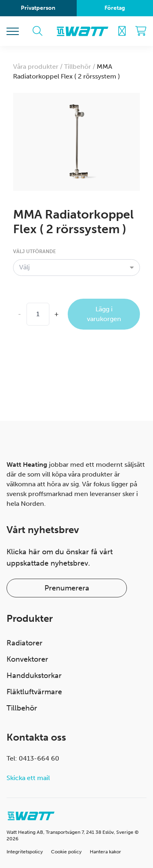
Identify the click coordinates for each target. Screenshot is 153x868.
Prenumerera (67, 588)
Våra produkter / (39, 67)
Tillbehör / (80, 67)
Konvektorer (27, 659)
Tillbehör (22, 708)
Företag (115, 8)
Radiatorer (24, 643)
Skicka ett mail (28, 778)
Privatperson (38, 8)
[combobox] (76, 267)
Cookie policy (66, 852)
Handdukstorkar (34, 676)
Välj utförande (34, 251)
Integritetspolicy (25, 852)
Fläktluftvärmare (34, 692)
